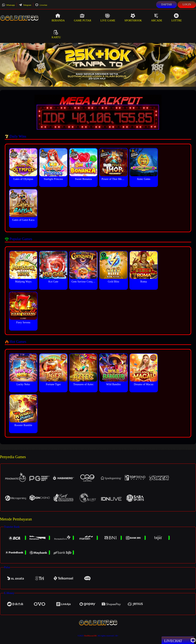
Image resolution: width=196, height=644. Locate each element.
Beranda (58, 18)
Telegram (25, 5)
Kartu (56, 34)
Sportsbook (133, 18)
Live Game (108, 18)
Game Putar (83, 18)
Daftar (167, 4)
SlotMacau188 (90, 636)
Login (187, 4)
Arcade (157, 18)
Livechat (41, 5)
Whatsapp (8, 5)
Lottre (176, 18)
